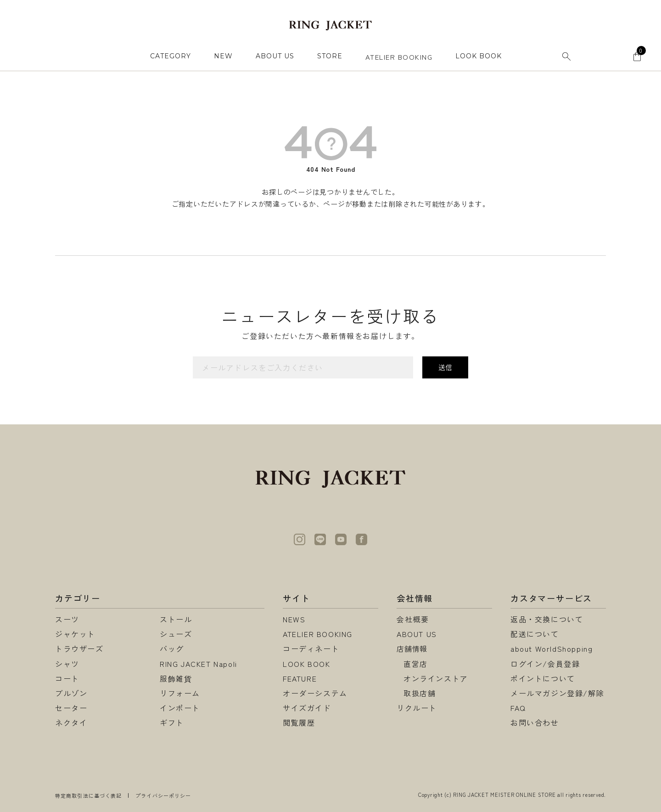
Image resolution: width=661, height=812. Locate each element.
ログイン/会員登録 (545, 664)
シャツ (67, 664)
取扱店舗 (420, 693)
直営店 (416, 664)
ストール (176, 619)
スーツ (67, 619)
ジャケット (75, 634)
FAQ (518, 708)
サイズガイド (307, 708)
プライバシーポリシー (163, 795)
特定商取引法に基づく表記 (88, 795)
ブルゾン (71, 693)
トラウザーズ (79, 648)
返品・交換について (547, 619)
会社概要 (413, 619)
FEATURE (300, 678)
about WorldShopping (552, 648)
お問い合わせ (535, 722)
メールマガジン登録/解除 (557, 693)
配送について (535, 634)
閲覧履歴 (299, 722)
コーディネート (311, 648)
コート (67, 678)
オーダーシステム (315, 693)
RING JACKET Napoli (199, 664)
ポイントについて (543, 678)
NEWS (294, 619)
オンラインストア (436, 678)
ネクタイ (71, 722)
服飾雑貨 (176, 678)
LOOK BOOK (306, 664)
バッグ (172, 648)
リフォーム (180, 693)
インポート (180, 708)
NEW (223, 56)
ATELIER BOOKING (399, 57)
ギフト (172, 722)
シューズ (176, 634)
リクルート (417, 708)
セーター (71, 708)
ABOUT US (275, 56)
